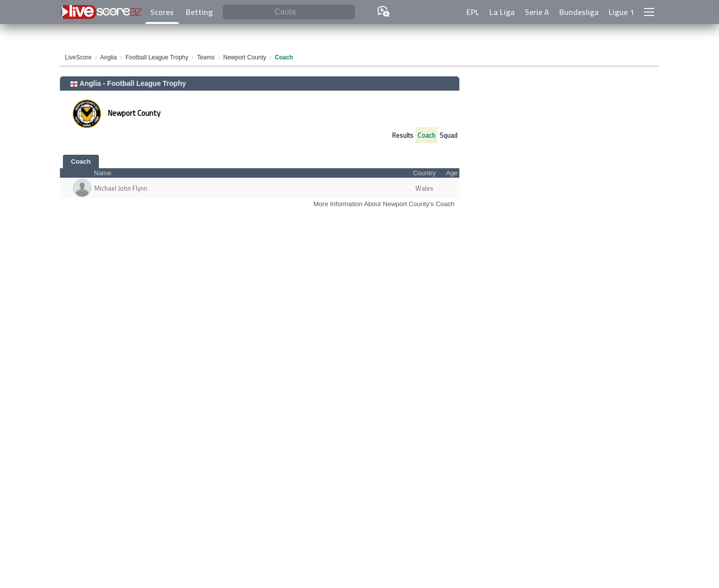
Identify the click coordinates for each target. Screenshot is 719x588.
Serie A (537, 12)
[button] (649, 12)
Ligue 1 (621, 12)
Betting (199, 12)
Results (403, 135)
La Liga (502, 12)
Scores (162, 12)
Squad (448, 135)
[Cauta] (289, 12)
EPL (473, 12)
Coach (426, 135)
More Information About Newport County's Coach (384, 204)
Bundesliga (579, 12)
